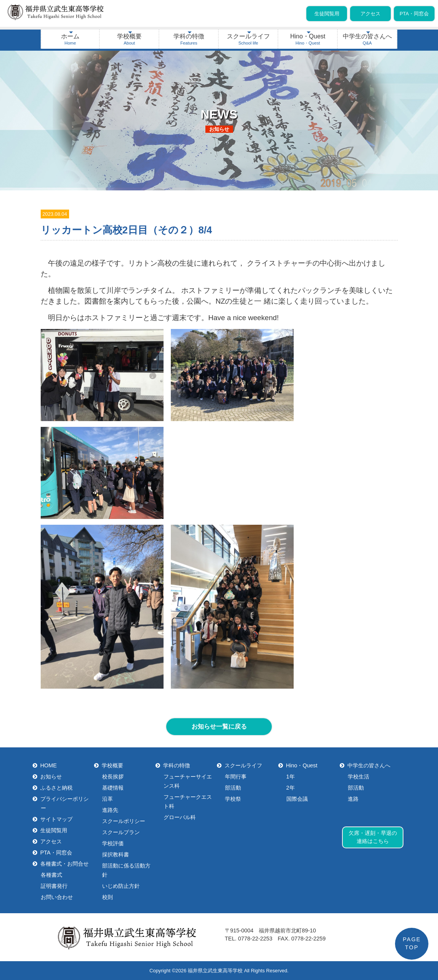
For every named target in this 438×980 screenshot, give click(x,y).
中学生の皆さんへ (367, 39)
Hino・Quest (308, 39)
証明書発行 (54, 886)
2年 (291, 788)
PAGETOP (412, 944)
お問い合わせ (57, 897)
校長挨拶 (113, 777)
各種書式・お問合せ (65, 864)
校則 (107, 897)
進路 (353, 799)
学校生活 (359, 777)
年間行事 (236, 777)
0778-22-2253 (255, 939)
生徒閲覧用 (327, 14)
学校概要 (129, 39)
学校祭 (233, 799)
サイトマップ (57, 819)
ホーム (70, 39)
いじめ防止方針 (121, 886)
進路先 (110, 810)
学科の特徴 (189, 39)
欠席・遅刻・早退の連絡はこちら (373, 837)
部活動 (233, 788)
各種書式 (51, 875)
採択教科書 (116, 854)
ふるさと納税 (57, 788)
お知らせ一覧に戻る (219, 726)
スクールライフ (248, 39)
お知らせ (51, 777)
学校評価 (113, 843)
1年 (291, 777)
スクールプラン (121, 832)
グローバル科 (180, 817)
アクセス (370, 14)
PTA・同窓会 (414, 14)
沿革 (107, 799)
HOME (49, 765)
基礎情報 (113, 788)
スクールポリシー (124, 821)
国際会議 (297, 799)
